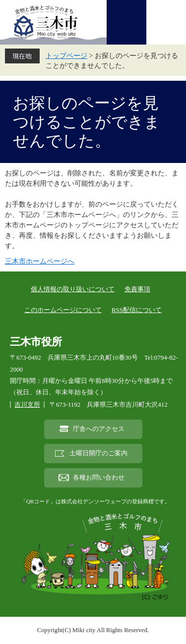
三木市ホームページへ (40, 261)
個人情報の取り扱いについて (73, 289)
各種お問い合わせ (99, 478)
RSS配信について (137, 310)
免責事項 (137, 289)
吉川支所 (27, 404)
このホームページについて (63, 310)
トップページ (66, 56)
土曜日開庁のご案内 (98, 453)
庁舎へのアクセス (99, 429)
